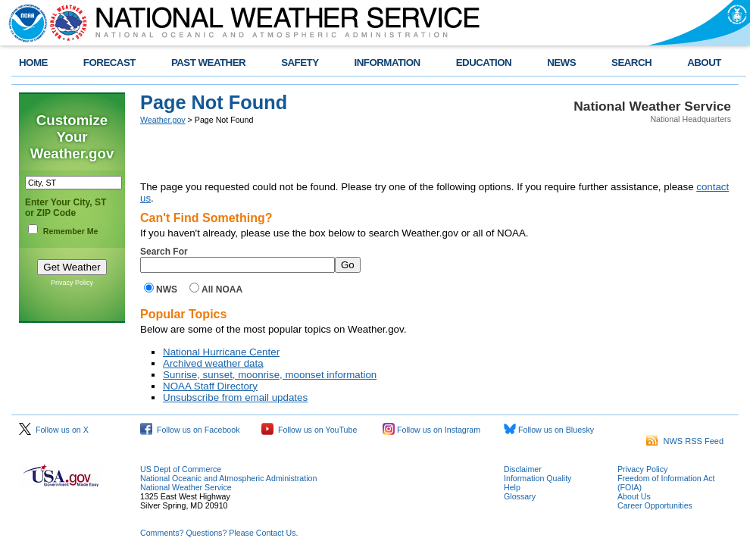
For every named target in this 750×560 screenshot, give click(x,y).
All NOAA (222, 289)
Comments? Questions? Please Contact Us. (219, 533)
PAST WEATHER (208, 63)
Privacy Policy (72, 283)
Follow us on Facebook (190, 430)
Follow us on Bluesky (549, 430)
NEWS (561, 63)
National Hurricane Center (221, 352)
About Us (634, 496)
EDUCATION (484, 63)
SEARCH (631, 63)
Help (512, 487)
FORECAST (109, 63)
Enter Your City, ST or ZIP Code (66, 208)
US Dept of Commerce (181, 469)
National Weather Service (186, 487)
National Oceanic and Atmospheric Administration (228, 478)
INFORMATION (387, 63)
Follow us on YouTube (309, 430)
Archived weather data (213, 363)
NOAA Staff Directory (210, 386)
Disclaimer (523, 469)
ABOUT (704, 63)
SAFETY (300, 63)
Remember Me (71, 231)
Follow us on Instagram (431, 430)
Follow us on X (54, 430)
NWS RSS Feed (685, 441)
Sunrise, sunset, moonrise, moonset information (270, 375)
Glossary (520, 496)
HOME (33, 63)
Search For (164, 252)
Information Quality (537, 478)
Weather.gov (163, 120)
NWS (167, 289)
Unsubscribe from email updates (235, 397)
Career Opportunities (655, 505)
